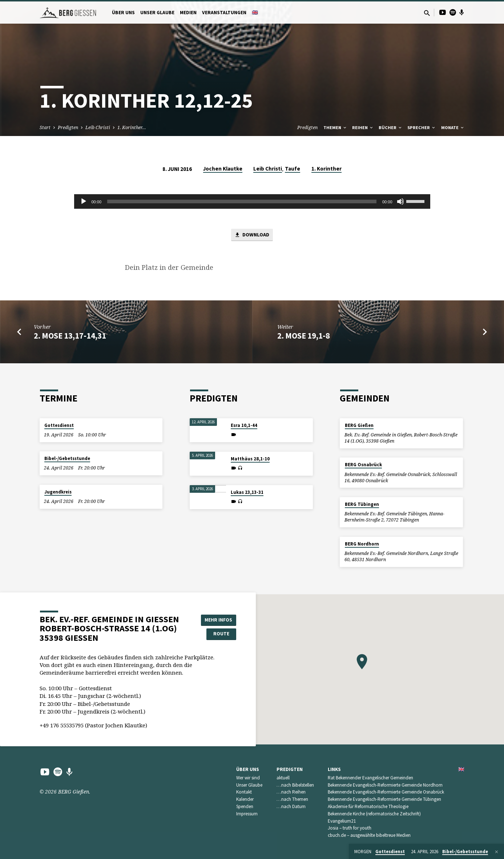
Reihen (363, 127)
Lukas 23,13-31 (247, 492)
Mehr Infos (218, 620)
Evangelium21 (342, 821)
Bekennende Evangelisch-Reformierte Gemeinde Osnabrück (386, 792)
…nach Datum (291, 806)
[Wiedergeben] (84, 201)
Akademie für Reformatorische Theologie (368, 806)
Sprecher (422, 127)
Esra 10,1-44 (244, 425)
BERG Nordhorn (362, 544)
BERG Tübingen (362, 504)
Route (218, 634)
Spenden (245, 806)
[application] (252, 201)
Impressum (247, 814)
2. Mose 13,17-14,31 (70, 336)
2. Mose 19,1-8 (304, 336)
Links (334, 769)
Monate (453, 127)
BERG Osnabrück (363, 465)
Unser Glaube (157, 13)
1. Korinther (326, 169)
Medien (188, 13)
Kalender (245, 800)
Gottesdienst (59, 425)
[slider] (242, 201)
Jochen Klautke (223, 169)
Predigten (68, 127)
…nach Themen (292, 800)
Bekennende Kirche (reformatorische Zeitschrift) (374, 814)
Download (252, 235)
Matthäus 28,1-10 (250, 459)
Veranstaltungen (224, 13)
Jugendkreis (58, 492)
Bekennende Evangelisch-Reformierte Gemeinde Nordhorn (385, 785)
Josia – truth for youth (350, 828)
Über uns (123, 13)
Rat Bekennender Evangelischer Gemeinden (370, 778)
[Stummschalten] (400, 201)
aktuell (283, 778)
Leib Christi (98, 127)
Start (45, 127)
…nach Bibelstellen (295, 785)
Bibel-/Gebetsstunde (67, 459)
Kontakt (244, 792)
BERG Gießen (359, 425)
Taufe (293, 169)
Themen (335, 127)
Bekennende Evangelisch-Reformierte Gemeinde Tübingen (384, 800)
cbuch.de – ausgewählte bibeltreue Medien (369, 836)
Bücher (391, 127)
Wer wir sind (248, 778)
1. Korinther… (132, 127)
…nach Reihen (291, 792)
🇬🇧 (255, 13)
